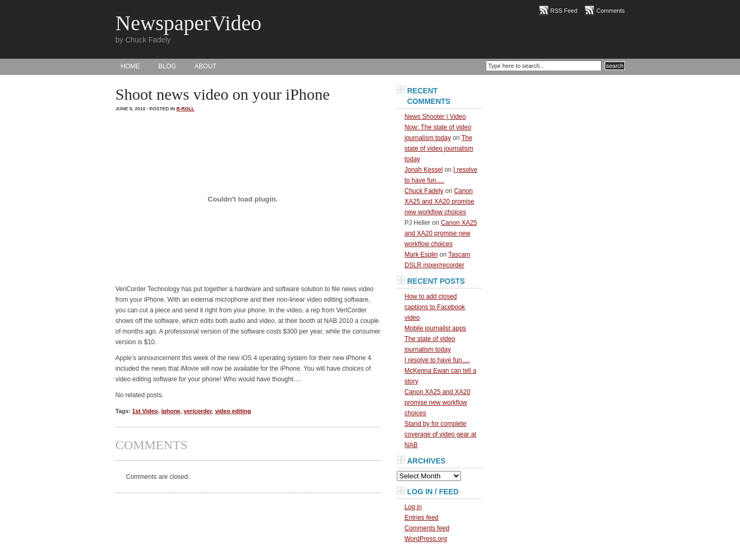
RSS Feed (564, 11)
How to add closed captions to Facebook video (435, 307)
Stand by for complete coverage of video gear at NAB (441, 434)
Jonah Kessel (424, 170)
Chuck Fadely (424, 191)
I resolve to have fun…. (437, 360)
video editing (233, 411)
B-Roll (186, 109)
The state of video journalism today (439, 148)
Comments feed (427, 528)
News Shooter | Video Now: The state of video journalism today (438, 127)
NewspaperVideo (189, 23)
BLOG (167, 66)
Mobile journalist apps (436, 328)
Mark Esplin (421, 255)
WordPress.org (426, 539)
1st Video (145, 411)
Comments (610, 11)
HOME (130, 66)
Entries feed (422, 518)
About (206, 66)
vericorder (198, 411)
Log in (413, 507)
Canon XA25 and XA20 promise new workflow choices (439, 202)
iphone (171, 411)
